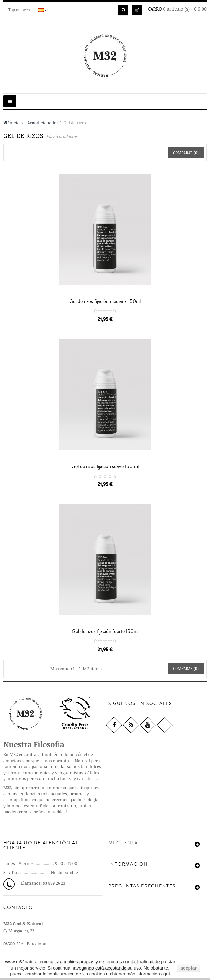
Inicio (11, 123)
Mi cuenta (123, 843)
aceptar (189, 968)
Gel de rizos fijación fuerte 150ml (105, 631)
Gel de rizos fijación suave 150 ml (105, 466)
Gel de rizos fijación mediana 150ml (105, 301)
